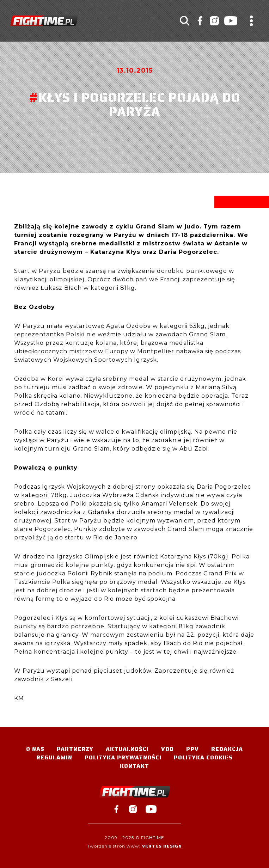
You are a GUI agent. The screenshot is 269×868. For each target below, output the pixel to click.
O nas (35, 749)
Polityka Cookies (203, 757)
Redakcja (227, 749)
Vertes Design (162, 846)
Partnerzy (75, 749)
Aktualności (127, 749)
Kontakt (134, 766)
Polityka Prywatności (123, 757)
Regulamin (54, 757)
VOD (167, 749)
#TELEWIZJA (44, 21)
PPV (192, 749)
